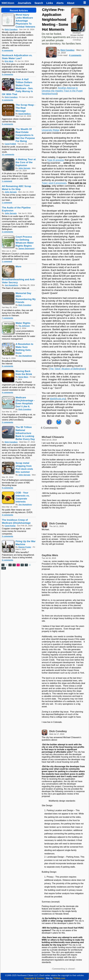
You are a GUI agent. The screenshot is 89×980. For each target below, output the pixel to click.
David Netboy (25, 114)
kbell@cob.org (58, 399)
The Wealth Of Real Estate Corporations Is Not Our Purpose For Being (25, 135)
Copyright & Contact (34, 978)
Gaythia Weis (50, 555)
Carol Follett (10, 144)
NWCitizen (8, 3)
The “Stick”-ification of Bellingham (67, 369)
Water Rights (23, 323)
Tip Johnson (24, 326)
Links (50, 3)
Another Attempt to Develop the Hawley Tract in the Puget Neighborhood (62, 91)
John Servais (24, 168)
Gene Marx (23, 377)
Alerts (60, 3)
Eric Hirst (9, 61)
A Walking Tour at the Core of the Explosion (26, 162)
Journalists (24, 3)
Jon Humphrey (11, 285)
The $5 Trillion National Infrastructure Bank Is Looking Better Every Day (25, 433)
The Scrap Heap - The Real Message (25, 108)
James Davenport (26, 249)
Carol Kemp (10, 526)
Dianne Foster (25, 547)
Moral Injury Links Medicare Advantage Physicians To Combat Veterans (25, 21)
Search (39, 3)
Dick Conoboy (11, 29)
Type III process (55, 160)
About (71, 3)
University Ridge (51, 130)
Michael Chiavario (53, 437)
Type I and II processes (54, 183)
